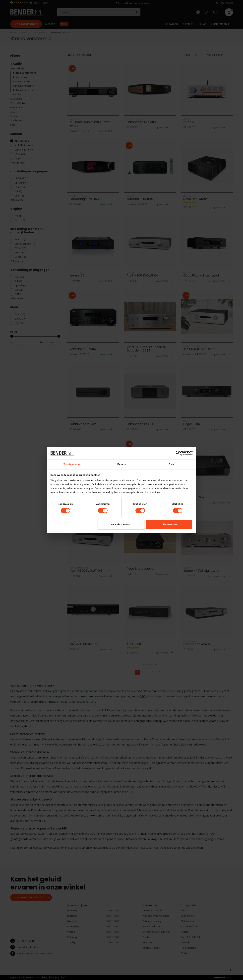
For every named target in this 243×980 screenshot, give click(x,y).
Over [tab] (171, 464)
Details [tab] (121, 464)
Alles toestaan (169, 524)
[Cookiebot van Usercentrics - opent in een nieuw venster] (178, 453)
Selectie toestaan (121, 524)
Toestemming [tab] (72, 464)
